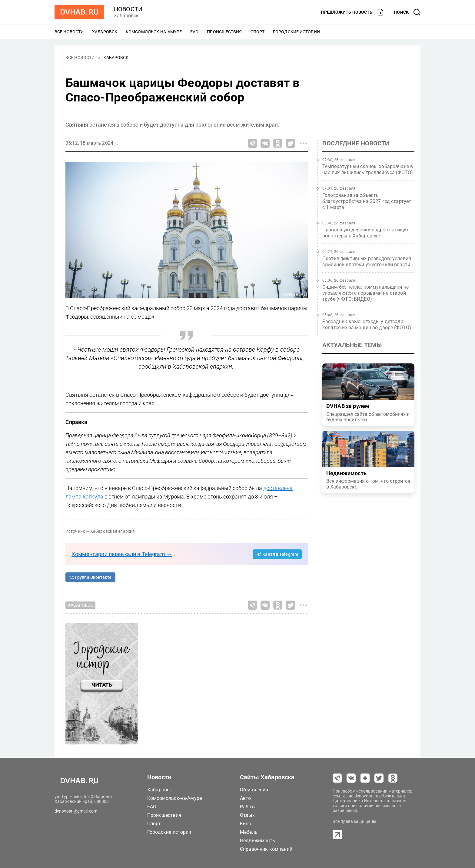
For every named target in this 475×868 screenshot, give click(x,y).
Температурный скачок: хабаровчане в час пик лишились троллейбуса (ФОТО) (368, 169)
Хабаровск (105, 32)
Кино (246, 824)
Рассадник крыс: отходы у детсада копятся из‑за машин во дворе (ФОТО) (367, 325)
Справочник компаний (266, 849)
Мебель (249, 832)
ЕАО (194, 32)
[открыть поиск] (407, 12)
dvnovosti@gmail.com (76, 811)
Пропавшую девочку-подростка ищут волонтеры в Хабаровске (366, 233)
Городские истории (296, 32)
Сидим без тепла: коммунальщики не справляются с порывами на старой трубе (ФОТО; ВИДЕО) (365, 293)
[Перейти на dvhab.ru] (79, 12)
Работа (248, 807)
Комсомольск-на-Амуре (154, 32)
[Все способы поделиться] (303, 143)
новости (128, 9)
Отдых (247, 815)
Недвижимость (257, 841)
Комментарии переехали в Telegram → (122, 554)
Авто (246, 798)
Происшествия (224, 32)
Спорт (258, 32)
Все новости (69, 32)
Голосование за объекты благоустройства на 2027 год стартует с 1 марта (367, 201)
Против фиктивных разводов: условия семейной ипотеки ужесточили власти (367, 262)
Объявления (254, 790)
